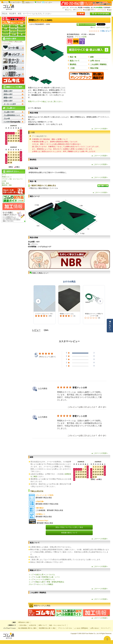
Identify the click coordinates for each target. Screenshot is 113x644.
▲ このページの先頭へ (100, 129)
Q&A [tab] (46, 330)
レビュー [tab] (36, 330)
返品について (75, 61)
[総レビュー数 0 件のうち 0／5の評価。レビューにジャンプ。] (100, 31)
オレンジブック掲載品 (45, 584)
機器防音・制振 (7, 185)
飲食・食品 (5, 183)
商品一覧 (73, 57)
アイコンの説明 (81, 37)
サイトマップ (105, 628)
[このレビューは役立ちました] (99, 407)
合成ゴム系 (39, 575)
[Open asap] (107, 639)
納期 (92, 57)
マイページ (78, 10)
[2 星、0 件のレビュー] (80, 363)
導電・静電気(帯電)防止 (56, 582)
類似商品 (73, 64)
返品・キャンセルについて (58, 625)
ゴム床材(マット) (48, 579)
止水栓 (4, 181)
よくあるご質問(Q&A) (81, 628)
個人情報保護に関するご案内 (27, 628)
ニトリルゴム (50, 575)
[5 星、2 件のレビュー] (80, 353)
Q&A (110, 10)
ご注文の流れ (23, 625)
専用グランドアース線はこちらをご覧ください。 (46, 101)
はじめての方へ (15, 2)
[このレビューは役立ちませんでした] (104, 407)
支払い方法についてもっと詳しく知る (69, 527)
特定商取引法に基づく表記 (47, 628)
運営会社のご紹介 (24, 622)
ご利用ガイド (28, 3)
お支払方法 (33, 625)
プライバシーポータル (65, 628)
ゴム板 (38, 577)
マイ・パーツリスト (99, 10)
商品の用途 (94, 68)
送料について (43, 625)
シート (38, 579)
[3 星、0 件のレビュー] (80, 360)
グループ (32, 584)
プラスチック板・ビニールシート (12, 179)
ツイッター (47, 2)
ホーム (5, 2)
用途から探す (40, 582)
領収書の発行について (69, 533)
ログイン (70, 10)
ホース (4, 175)
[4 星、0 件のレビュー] (80, 357)
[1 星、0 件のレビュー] (80, 366)
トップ (31, 575)
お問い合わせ (95, 61)
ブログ (38, 2)
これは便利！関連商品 (98, 64)
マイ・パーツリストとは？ (100, 28)
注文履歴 (87, 10)
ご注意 (72, 68)
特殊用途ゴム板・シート (51, 577)
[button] (38, 301)
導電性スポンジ (7, 177)
